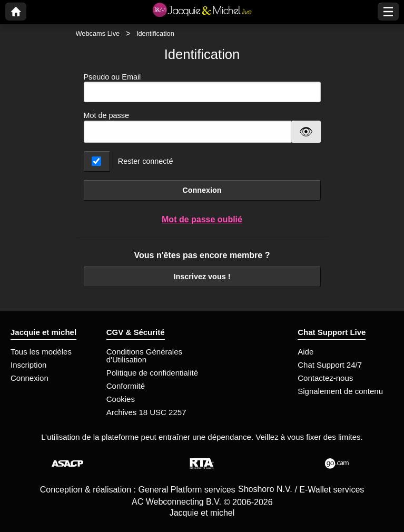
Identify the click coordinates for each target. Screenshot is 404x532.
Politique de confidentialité (152, 373)
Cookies (121, 399)
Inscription (28, 365)
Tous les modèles (41, 352)
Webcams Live (98, 33)
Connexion (202, 190)
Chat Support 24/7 (330, 365)
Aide (306, 352)
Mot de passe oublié (202, 219)
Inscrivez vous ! (202, 277)
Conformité (126, 386)
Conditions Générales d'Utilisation (144, 356)
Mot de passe (106, 115)
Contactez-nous (325, 378)
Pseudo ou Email (202, 88)
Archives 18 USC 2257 (146, 412)
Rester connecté (146, 161)
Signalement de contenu (340, 391)
